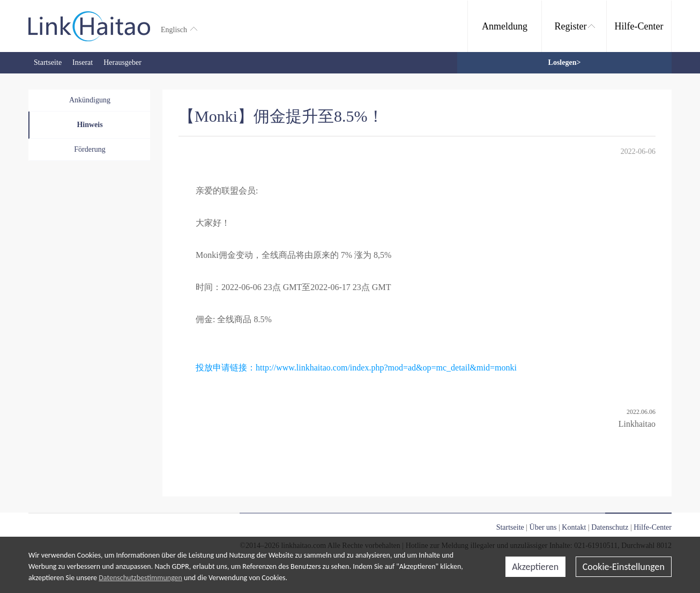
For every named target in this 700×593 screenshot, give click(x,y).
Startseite (48, 62)
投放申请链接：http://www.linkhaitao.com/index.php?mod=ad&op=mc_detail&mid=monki (356, 368)
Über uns (543, 527)
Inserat (83, 62)
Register (575, 26)
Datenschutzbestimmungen (140, 578)
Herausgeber (122, 62)
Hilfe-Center (639, 26)
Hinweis (90, 125)
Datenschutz (610, 527)
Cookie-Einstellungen (624, 567)
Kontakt (574, 527)
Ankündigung (90, 100)
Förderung (90, 149)
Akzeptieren (535, 567)
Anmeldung (505, 26)
